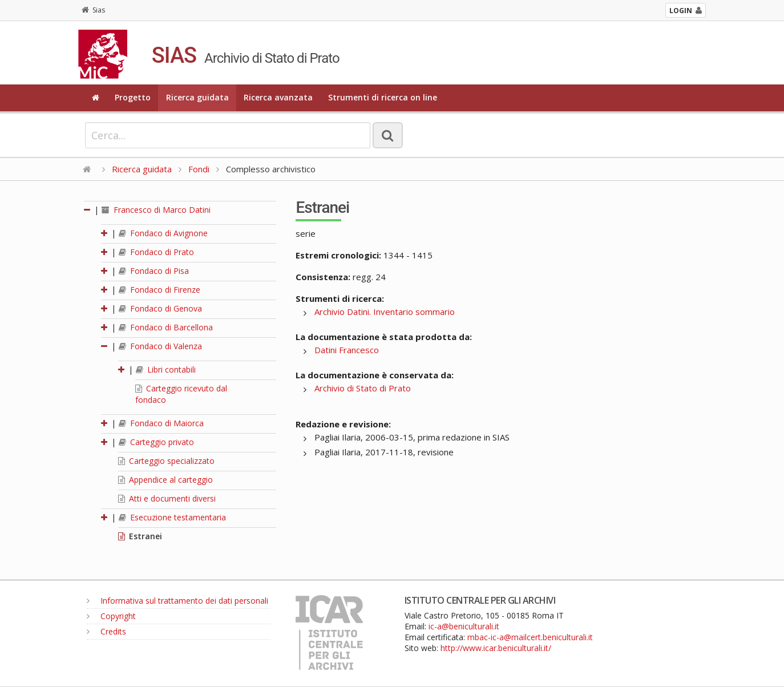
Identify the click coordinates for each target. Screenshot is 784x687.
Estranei (140, 536)
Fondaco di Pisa (154, 271)
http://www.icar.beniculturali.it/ (496, 648)
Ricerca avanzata (278, 97)
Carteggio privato (156, 442)
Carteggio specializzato (166, 461)
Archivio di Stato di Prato (363, 388)
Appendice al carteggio (165, 480)
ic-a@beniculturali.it (464, 626)
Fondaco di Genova (160, 308)
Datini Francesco (347, 350)
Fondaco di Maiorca (161, 423)
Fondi (199, 169)
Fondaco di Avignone (163, 233)
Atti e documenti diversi (167, 498)
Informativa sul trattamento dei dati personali (177, 601)
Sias (93, 10)
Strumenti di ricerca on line (383, 97)
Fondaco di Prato (156, 252)
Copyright (111, 616)
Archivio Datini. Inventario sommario (385, 312)
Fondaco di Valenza (160, 346)
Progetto (133, 97)
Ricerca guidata (197, 97)
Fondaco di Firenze (159, 290)
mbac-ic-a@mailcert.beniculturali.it (530, 637)
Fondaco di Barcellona (166, 327)
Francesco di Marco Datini (156, 210)
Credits (106, 631)
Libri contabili (166, 369)
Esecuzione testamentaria (172, 517)
